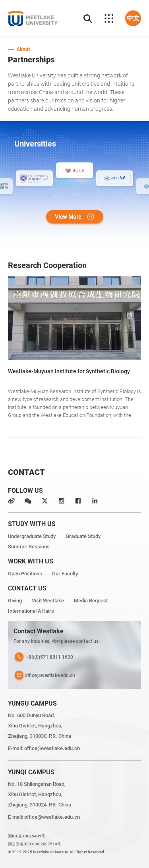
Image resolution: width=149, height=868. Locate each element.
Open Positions (25, 574)
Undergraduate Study (32, 536)
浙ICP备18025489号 (27, 836)
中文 (133, 18)
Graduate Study (83, 536)
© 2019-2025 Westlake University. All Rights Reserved (56, 852)
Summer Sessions (29, 547)
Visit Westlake (48, 601)
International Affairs (31, 611)
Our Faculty (65, 574)
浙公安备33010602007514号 (35, 844)
